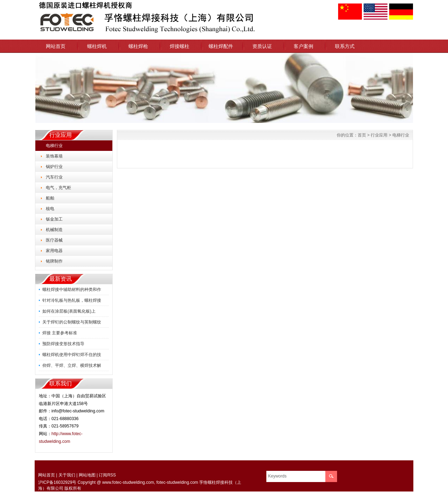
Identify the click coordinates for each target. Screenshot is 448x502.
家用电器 (54, 251)
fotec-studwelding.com (177, 482)
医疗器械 (54, 240)
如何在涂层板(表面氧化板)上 (69, 311)
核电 (50, 209)
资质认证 (262, 46)
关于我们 (67, 475)
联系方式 (345, 46)
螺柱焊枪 (138, 46)
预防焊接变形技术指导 (63, 344)
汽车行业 (54, 177)
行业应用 (379, 135)
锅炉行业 (54, 167)
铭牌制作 (54, 261)
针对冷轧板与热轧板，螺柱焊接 (72, 300)
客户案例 (303, 46)
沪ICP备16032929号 (57, 482)
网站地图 (87, 475)
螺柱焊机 (97, 46)
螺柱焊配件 (221, 46)
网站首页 (56, 46)
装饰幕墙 (54, 156)
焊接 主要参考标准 (60, 333)
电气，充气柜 (58, 188)
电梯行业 (54, 146)
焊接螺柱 (180, 46)
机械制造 (54, 230)
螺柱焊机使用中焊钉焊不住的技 (72, 355)
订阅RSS (107, 475)
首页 (362, 135)
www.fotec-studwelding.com (128, 482)
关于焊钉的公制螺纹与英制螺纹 (72, 322)
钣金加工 (54, 219)
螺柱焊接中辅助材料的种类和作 (72, 290)
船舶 (50, 198)
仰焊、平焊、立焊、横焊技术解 (72, 365)
